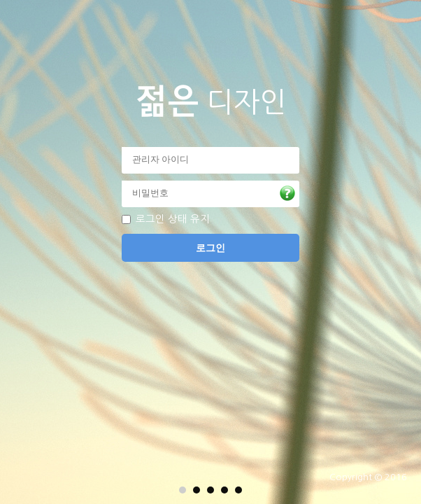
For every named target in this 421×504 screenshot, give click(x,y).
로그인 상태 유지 (173, 219)
